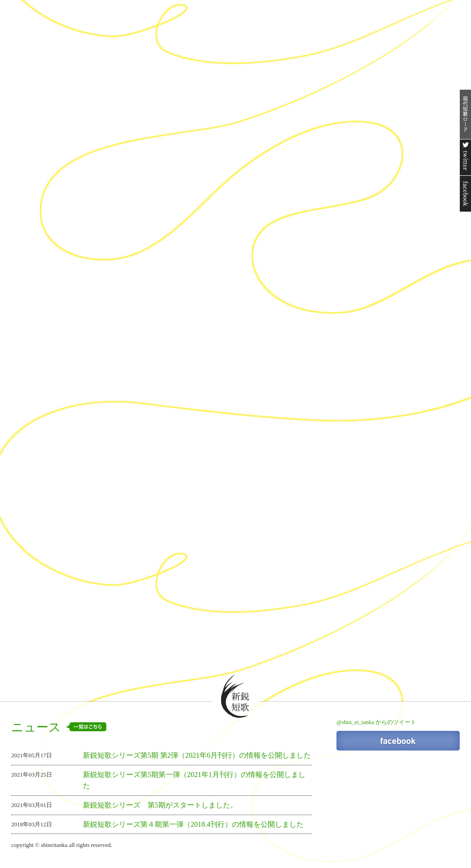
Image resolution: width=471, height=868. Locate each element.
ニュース (59, 727)
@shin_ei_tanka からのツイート (376, 722)
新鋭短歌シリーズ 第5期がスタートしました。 (160, 805)
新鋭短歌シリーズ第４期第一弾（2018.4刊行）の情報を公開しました (193, 824)
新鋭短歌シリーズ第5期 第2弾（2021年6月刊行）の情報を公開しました (197, 755)
